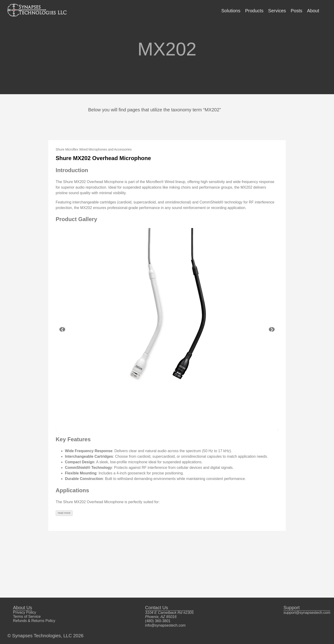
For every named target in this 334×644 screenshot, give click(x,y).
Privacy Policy (25, 612)
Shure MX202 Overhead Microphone (103, 158)
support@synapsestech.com (307, 613)
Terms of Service (27, 617)
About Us (22, 608)
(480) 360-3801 (158, 621)
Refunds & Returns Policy (34, 621)
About (313, 11)
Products (254, 11)
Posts (296, 11)
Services (277, 11)
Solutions (231, 11)
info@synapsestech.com (165, 625)
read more (64, 513)
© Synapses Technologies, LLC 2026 (45, 636)
